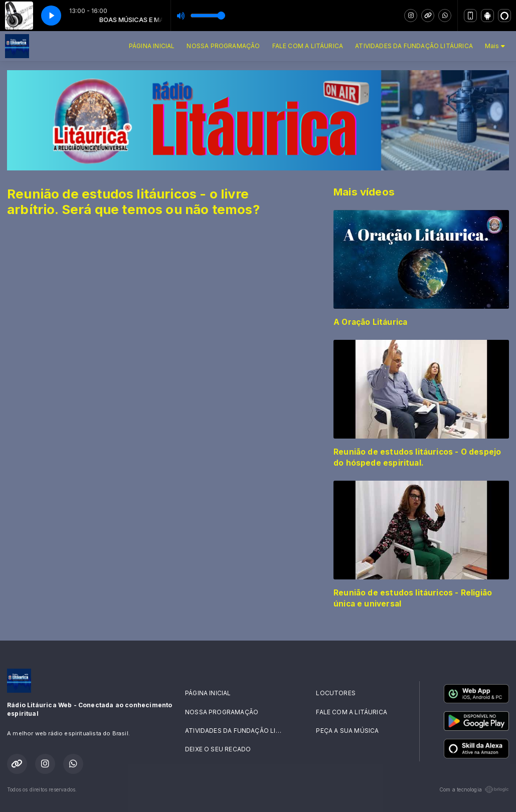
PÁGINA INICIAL (152, 46)
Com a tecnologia (474, 789)
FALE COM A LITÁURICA (308, 46)
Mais (495, 46)
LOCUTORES (336, 693)
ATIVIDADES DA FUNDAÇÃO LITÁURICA (414, 46)
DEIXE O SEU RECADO (218, 749)
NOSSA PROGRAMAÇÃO (223, 46)
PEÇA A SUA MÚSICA (347, 731)
